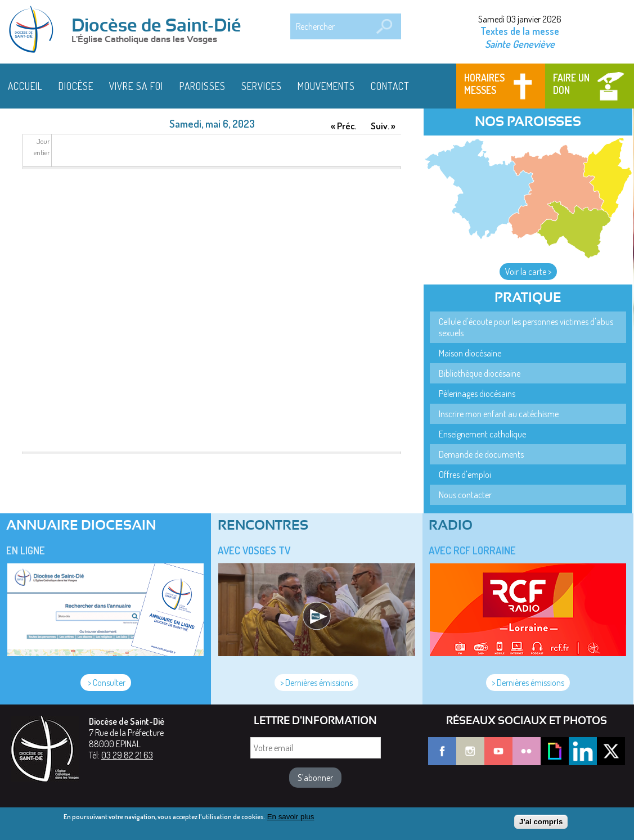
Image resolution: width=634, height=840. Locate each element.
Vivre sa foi (136, 86)
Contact (390, 86)
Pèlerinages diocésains (477, 394)
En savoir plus (291, 817)
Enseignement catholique (482, 434)
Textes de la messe (520, 31)
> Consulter (106, 683)
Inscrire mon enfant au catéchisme (499, 414)
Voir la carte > (528, 272)
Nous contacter (465, 495)
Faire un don (571, 84)
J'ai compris (541, 822)
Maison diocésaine (470, 353)
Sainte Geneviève (520, 44)
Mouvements (326, 86)
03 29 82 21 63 (127, 755)
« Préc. (343, 126)
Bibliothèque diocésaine (480, 373)
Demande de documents (481, 454)
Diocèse (76, 86)
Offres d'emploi (465, 475)
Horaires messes (484, 84)
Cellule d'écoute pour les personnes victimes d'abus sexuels (526, 327)
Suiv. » (383, 126)
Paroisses (203, 86)
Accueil (25, 86)
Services (262, 86)
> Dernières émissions (316, 683)
